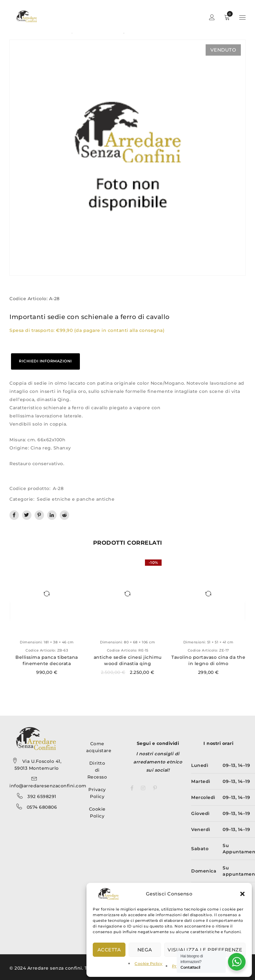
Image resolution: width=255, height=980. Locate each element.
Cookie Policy (149, 963)
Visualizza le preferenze (205, 950)
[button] (242, 894)
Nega (145, 950)
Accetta (109, 950)
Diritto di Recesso (97, 770)
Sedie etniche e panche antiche (76, 499)
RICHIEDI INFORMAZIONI (45, 361)
